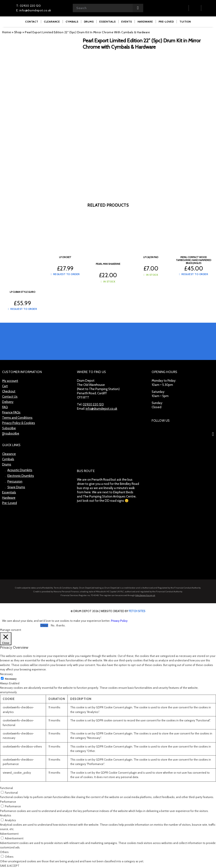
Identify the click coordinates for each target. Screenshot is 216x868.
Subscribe (9, 428)
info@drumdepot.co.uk (101, 409)
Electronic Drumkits (21, 476)
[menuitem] (32, 22)
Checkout (9, 391)
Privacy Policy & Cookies (19, 423)
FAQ (5, 407)
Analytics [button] (6, 815)
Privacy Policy (119, 621)
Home (6, 32)
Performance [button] (8, 802)
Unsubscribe (11, 433)
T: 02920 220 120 (28, 6)
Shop (18, 32)
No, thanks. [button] (58, 625)
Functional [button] (6, 788)
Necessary (11, 679)
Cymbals (8, 459)
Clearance (9, 454)
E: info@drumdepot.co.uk (34, 10)
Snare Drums (16, 487)
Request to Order (22, 309)
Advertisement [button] (9, 834)
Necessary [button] (6, 674)
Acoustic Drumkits (20, 470)
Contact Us (10, 397)
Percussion (15, 481)
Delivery (8, 402)
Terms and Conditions (17, 418)
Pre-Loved (9, 503)
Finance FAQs (11, 412)
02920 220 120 (93, 404)
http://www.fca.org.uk (145, 595)
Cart (5, 386)
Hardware (9, 498)
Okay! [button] (44, 625)
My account (10, 381)
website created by (123, 611)
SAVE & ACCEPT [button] (10, 866)
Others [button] (4, 852)
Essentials (9, 492)
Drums (7, 464)
